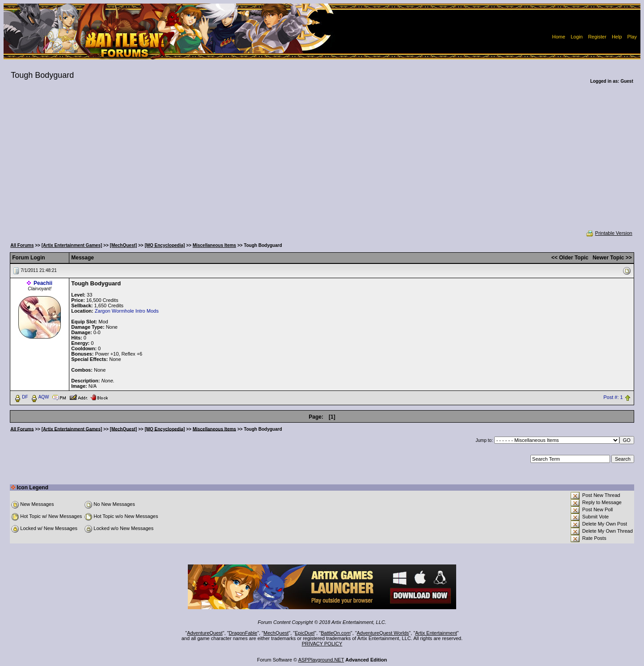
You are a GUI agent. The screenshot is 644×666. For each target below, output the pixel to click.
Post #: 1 (613, 397)
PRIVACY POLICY (322, 644)
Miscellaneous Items (214, 245)
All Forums (22, 245)
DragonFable (243, 633)
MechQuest (276, 633)
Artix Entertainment (436, 633)
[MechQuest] (124, 245)
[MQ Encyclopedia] (165, 245)
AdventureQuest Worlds (383, 633)
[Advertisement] (322, 163)
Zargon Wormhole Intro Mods (127, 311)
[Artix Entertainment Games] (72, 245)
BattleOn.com (336, 633)
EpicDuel (305, 633)
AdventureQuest (205, 633)
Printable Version (609, 233)
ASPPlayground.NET (321, 660)
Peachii (43, 283)
